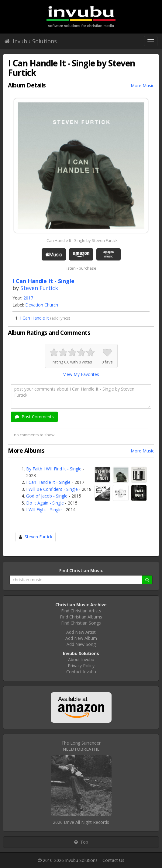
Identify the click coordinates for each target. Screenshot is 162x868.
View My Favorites (81, 374)
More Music (142, 85)
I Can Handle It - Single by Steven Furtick (81, 240)
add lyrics (60, 318)
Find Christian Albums (81, 617)
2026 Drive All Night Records (81, 822)
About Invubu (81, 659)
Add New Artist (81, 632)
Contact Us (113, 860)
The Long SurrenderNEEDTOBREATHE (81, 746)
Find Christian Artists (81, 611)
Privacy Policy (81, 666)
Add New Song (81, 644)
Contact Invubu (81, 672)
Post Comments (34, 417)
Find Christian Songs (81, 623)
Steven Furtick (39, 288)
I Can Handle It (34, 318)
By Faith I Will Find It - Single (54, 469)
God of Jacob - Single (47, 496)
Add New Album (81, 638)
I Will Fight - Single (44, 510)
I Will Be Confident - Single (52, 489)
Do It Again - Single (45, 503)
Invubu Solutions (31, 41)
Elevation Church (42, 305)
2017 (28, 298)
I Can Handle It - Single (48, 482)
